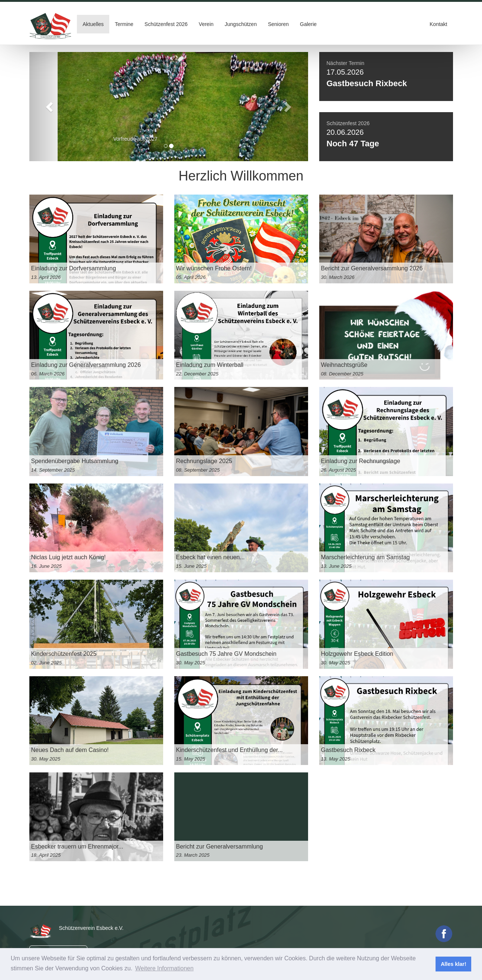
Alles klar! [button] (454, 964)
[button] (50, 107)
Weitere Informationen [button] (164, 968)
